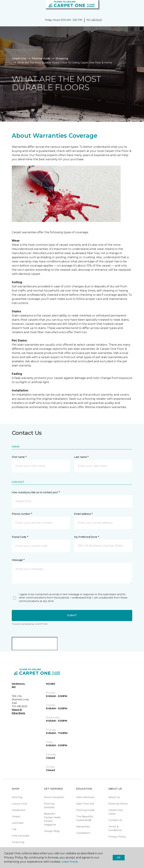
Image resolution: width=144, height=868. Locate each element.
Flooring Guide (41, 58)
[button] (131, 7)
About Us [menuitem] (114, 797)
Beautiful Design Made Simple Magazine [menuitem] (52, 819)
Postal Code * (20, 537)
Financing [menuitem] (18, 842)
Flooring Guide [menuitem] (85, 810)
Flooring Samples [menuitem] (49, 805)
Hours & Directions (18, 711)
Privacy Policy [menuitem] (117, 837)
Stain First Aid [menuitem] (85, 804)
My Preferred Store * (86, 537)
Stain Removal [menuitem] (85, 797)
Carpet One (19, 58)
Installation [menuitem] (83, 833)
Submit (72, 615)
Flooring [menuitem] (17, 797)
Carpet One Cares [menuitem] (116, 812)
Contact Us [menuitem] (115, 820)
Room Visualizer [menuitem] (54, 797)
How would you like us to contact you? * (36, 492)
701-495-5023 (94, 20)
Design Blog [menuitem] (52, 831)
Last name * (81, 457)
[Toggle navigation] (5, 7)
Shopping (62, 58)
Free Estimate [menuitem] (21, 836)
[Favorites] (135, 7)
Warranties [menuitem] (83, 827)
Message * (18, 560)
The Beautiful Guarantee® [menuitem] (85, 818)
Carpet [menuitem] (16, 816)
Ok (119, 857)
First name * (19, 457)
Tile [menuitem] (14, 829)
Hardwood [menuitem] (18, 810)
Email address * (83, 514)
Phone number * (22, 514)
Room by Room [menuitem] (118, 804)
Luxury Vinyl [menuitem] (19, 804)
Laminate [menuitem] (18, 823)
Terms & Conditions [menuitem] (115, 828)
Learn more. (70, 862)
